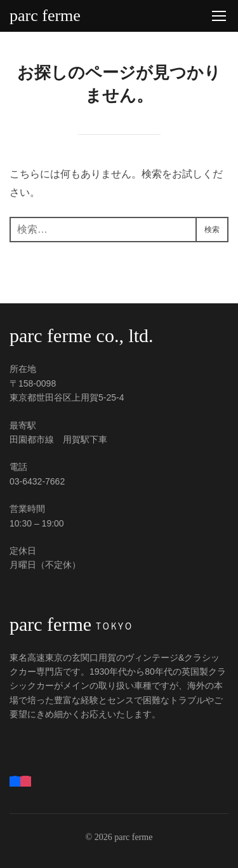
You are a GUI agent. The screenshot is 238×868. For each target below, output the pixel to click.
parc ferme (45, 16)
